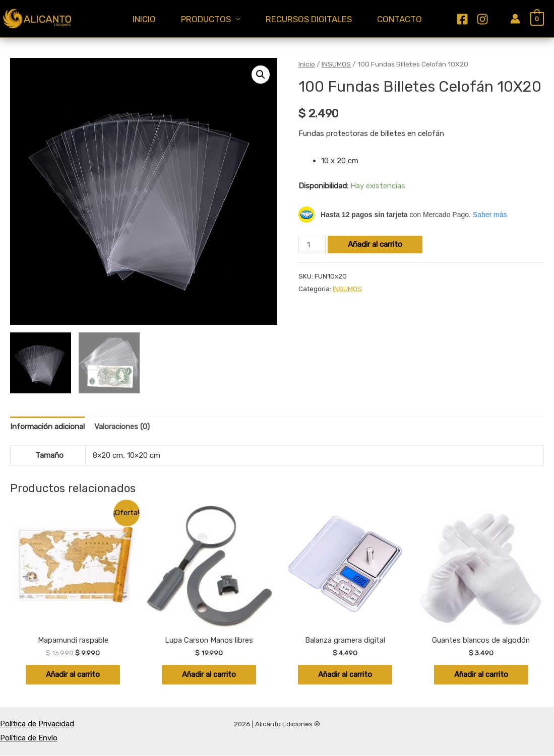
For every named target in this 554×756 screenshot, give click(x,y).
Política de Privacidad (37, 724)
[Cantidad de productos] (312, 245)
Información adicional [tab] (47, 427)
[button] (261, 75)
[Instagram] (475, 27)
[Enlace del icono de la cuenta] (515, 19)
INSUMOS (336, 64)
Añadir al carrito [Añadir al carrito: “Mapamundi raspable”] (73, 675)
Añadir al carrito (375, 244)
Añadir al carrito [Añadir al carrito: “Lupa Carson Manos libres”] (209, 675)
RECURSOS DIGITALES (311, 20)
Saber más (490, 215)
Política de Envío (29, 738)
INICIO (137, 20)
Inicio (307, 64)
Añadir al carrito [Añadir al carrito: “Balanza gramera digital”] (345, 675)
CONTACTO (407, 20)
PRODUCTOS (203, 20)
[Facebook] (472, 12)
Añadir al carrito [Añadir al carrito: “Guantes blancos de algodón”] (481, 675)
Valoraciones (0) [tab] (122, 427)
